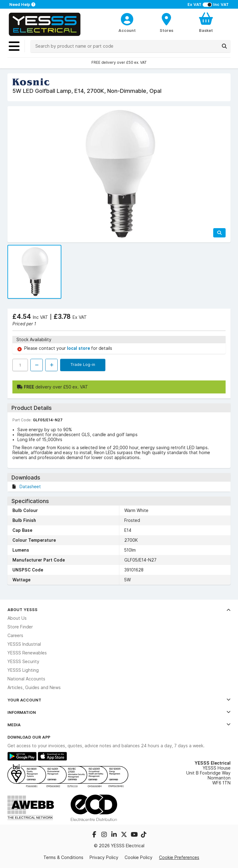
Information (119, 712)
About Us (17, 618)
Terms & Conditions (63, 857)
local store (79, 348)
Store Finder (20, 627)
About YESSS (119, 610)
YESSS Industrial (24, 644)
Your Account (119, 700)
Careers (15, 636)
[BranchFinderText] (167, 22)
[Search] (224, 46)
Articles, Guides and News (34, 688)
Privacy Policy (104, 857)
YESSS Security (23, 662)
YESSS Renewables (27, 653)
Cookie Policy (139, 857)
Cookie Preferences (179, 857)
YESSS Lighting (23, 670)
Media (119, 725)
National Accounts (26, 679)
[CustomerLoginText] (127, 18)
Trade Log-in (83, 364)
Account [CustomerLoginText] (127, 30)
